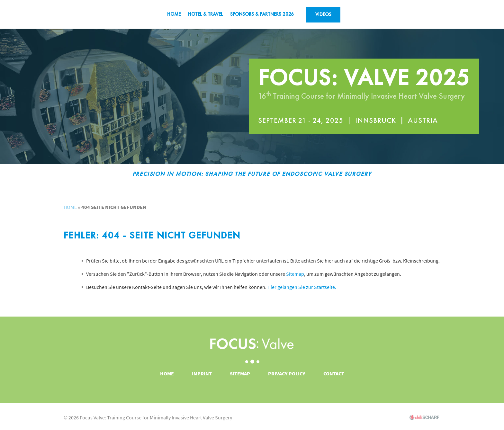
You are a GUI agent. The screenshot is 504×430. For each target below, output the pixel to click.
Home (174, 14)
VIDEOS (323, 14)
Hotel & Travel (205, 14)
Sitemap (295, 274)
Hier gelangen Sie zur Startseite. (302, 287)
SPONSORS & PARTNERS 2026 (262, 14)
